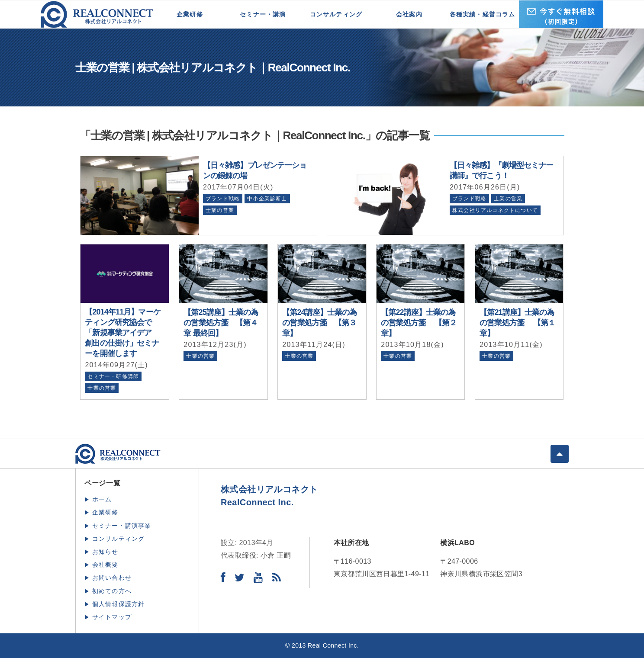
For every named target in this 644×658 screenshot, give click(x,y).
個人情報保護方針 (119, 604)
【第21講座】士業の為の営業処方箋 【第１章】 (517, 323)
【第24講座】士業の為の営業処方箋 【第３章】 (319, 323)
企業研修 (190, 14)
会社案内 (409, 14)
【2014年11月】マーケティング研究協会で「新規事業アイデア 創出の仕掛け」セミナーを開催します (122, 333)
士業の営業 (220, 210)
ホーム (102, 499)
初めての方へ (112, 591)
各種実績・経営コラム (483, 14)
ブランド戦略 (223, 199)
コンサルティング (336, 14)
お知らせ (105, 552)
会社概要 (105, 565)
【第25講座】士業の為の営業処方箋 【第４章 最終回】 (221, 323)
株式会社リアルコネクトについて (495, 210)
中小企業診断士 (267, 199)
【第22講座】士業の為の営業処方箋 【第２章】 (419, 323)
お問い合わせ (112, 578)
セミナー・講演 (263, 14)
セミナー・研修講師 (113, 376)
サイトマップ (112, 617)
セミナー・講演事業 (122, 526)
